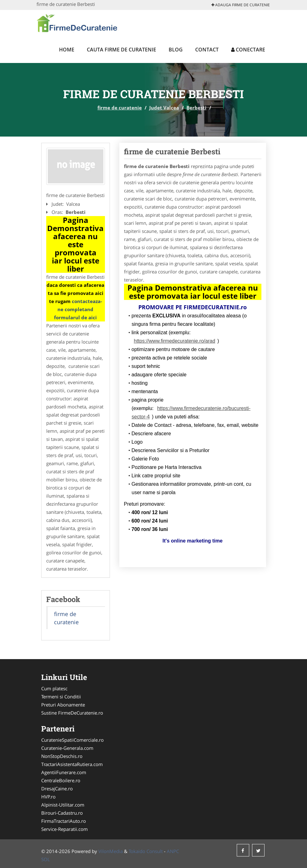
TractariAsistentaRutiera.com (72, 764)
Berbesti (196, 108)
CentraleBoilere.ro (61, 780)
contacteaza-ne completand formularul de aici (78, 309)
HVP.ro (48, 797)
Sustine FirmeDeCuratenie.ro (72, 713)
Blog (176, 50)
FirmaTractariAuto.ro (64, 821)
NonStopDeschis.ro (62, 756)
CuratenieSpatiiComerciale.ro (72, 740)
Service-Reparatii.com (64, 829)
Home (67, 50)
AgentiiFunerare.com (64, 772)
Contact (207, 50)
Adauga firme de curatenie (241, 5)
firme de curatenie (120, 108)
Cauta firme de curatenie (121, 50)
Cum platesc (54, 688)
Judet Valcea (164, 108)
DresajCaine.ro (57, 788)
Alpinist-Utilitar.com (63, 805)
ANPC (173, 851)
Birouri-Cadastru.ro (62, 813)
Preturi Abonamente (63, 705)
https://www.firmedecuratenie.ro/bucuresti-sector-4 (191, 412)
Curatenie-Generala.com (67, 748)
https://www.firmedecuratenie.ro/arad (175, 341)
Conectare (248, 50)
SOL (46, 859)
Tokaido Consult (146, 851)
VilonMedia (111, 851)
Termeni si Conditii (61, 697)
